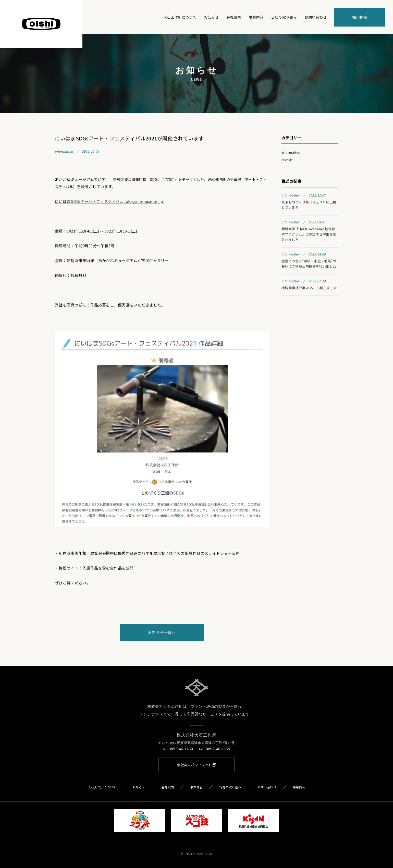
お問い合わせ (316, 17)
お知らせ (211, 17)
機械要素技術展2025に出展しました (309, 288)
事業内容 (256, 17)
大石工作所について (180, 17)
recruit (287, 160)
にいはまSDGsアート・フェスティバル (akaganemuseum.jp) (110, 202)
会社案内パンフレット (196, 765)
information (291, 153)
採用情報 (360, 17)
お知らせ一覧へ (162, 633)
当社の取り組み (284, 17)
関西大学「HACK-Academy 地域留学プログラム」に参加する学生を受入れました (309, 235)
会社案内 (234, 17)
